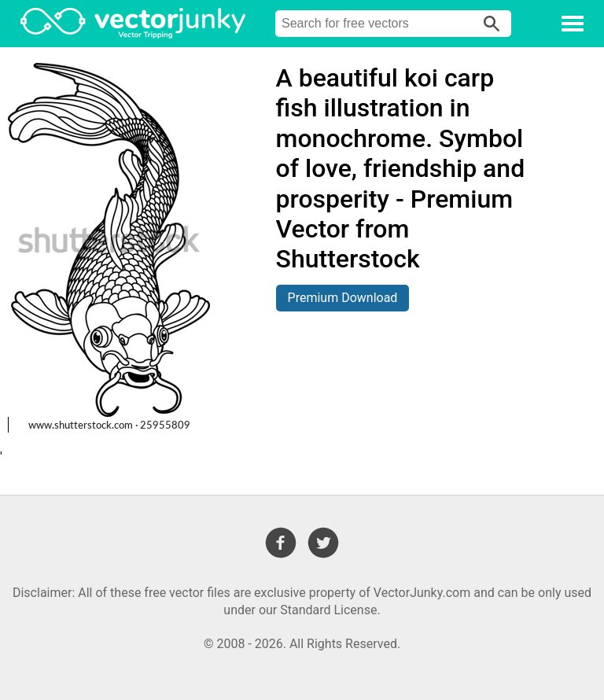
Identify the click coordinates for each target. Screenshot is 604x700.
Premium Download (343, 298)
